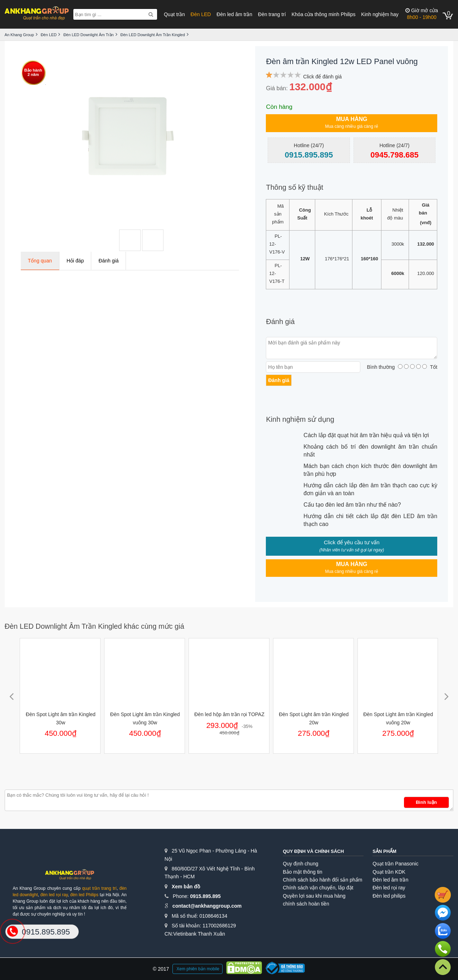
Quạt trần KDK (389, 872)
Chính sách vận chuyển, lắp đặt (318, 888)
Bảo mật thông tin (303, 872)
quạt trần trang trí (99, 888)
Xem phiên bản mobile (198, 969)
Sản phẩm (384, 851)
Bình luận (426, 802)
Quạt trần (174, 14)
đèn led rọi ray (54, 895)
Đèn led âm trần (234, 14)
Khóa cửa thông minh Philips (324, 14)
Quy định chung (301, 864)
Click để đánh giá (322, 77)
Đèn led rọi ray (389, 888)
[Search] (151, 14)
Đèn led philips (389, 896)
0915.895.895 (205, 896)
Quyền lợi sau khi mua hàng (314, 896)
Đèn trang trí (272, 14)
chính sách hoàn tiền (306, 904)
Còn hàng (279, 107)
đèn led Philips (84, 895)
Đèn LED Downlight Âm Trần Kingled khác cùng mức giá (94, 626)
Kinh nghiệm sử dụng (300, 419)
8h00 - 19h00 (422, 14)
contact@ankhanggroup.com (207, 906)
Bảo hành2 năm (33, 72)
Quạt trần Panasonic (395, 864)
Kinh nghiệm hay (380, 14)
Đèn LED (201, 14)
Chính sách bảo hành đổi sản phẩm (323, 880)
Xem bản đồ (186, 887)
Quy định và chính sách (314, 851)
